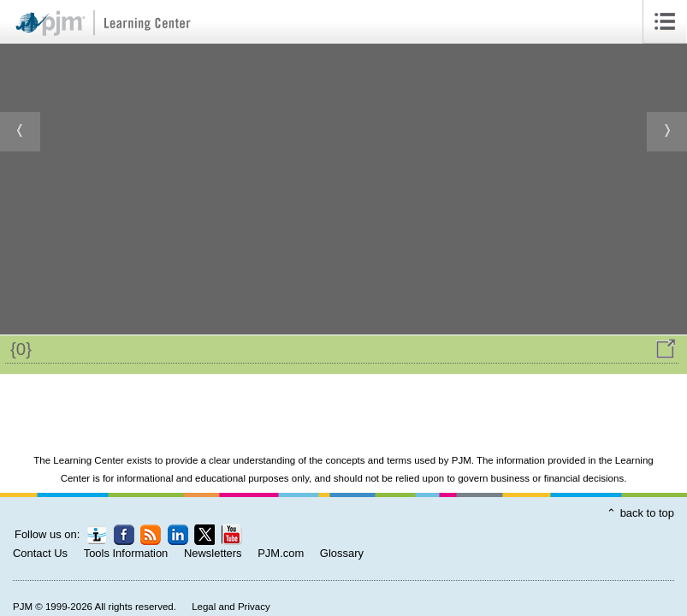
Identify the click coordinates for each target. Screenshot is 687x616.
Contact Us (40, 553)
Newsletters (213, 553)
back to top (647, 513)
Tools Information (126, 553)
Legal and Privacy (231, 607)
